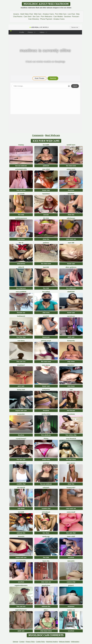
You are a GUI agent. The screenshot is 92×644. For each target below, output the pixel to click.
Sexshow (67, 17)
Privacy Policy (30, 642)
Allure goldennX (71, 267)
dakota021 (71, 561)
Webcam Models (64, 642)
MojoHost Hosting (52, 642)
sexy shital (46, 169)
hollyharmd (21, 316)
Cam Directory (34, 19)
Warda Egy (46, 536)
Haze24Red (46, 194)
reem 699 (71, 243)
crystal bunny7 (21, 439)
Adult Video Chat (27, 14)
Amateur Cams (48, 14)
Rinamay (21, 145)
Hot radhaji (46, 292)
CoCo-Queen (71, 463)
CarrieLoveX (71, 316)
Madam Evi (71, 610)
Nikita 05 (21, 267)
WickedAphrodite (21, 169)
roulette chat (21, 484)
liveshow (71, 190)
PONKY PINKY (46, 414)
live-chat (21, 215)
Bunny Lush (21, 390)
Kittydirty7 (71, 365)
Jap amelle (21, 194)
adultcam (46, 166)
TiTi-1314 (46, 218)
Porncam (75, 17)
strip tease (21, 239)
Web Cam (38, 14)
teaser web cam (21, 557)
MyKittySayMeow (21, 218)
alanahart (71, 194)
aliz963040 (71, 292)
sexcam (46, 215)
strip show (71, 362)
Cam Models (58, 17)
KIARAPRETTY (71, 341)
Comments (38, 135)
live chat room (71, 166)
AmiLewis (46, 243)
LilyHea (46, 439)
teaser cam (46, 190)
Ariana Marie (71, 169)
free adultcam (46, 435)
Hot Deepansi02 (21, 463)
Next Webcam (53, 135)
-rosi (71, 390)
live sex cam (21, 460)
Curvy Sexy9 (71, 512)
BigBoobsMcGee (21, 610)
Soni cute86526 (21, 292)
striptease (71, 606)
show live (71, 215)
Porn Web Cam (61, 14)
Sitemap (15, 642)
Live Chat (71, 14)
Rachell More (71, 145)
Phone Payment (46, 19)
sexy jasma (46, 365)
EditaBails (46, 488)
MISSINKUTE (71, 414)
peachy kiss (46, 585)
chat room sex (71, 239)
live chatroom (21, 288)
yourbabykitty (21, 561)
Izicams (16, 14)
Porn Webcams (46, 17)
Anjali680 (46, 316)
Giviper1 (71, 585)
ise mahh (46, 145)
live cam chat (71, 533)
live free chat (21, 337)
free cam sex (21, 190)
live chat (46, 288)
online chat (46, 460)
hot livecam (71, 411)
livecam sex (21, 313)
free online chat (71, 435)
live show (46, 533)
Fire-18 (21, 243)
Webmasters (75, 642)
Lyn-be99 (21, 512)
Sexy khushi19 (71, 439)
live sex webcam (21, 166)
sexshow (71, 557)
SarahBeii (46, 463)
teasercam (46, 337)
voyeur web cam (21, 411)
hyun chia (46, 561)
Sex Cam (36, 17)
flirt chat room (46, 362)
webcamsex (21, 264)
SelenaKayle (46, 512)
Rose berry (21, 341)
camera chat (71, 582)
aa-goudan (21, 414)
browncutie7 (71, 488)
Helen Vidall (71, 536)
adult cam (71, 337)
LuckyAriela (46, 390)
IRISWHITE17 (21, 365)
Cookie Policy (41, 642)
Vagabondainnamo (21, 585)
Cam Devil (28, 17)
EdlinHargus (71, 218)
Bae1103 (46, 267)
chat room (46, 313)
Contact (22, 642)
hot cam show (71, 460)
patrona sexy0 (46, 341)
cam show (21, 508)
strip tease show (46, 631)
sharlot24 (21, 536)
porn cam (21, 386)
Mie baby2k (21, 488)
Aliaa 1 (46, 610)
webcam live (21, 533)
